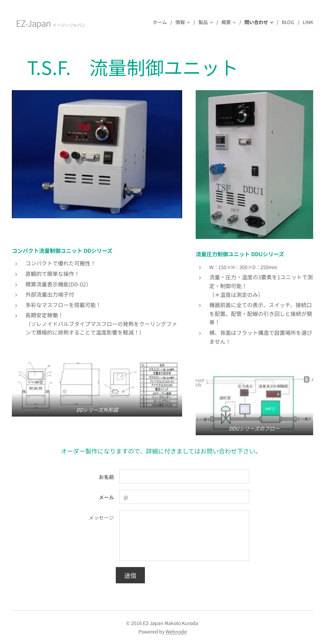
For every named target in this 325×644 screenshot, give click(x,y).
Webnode (176, 631)
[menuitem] (161, 22)
